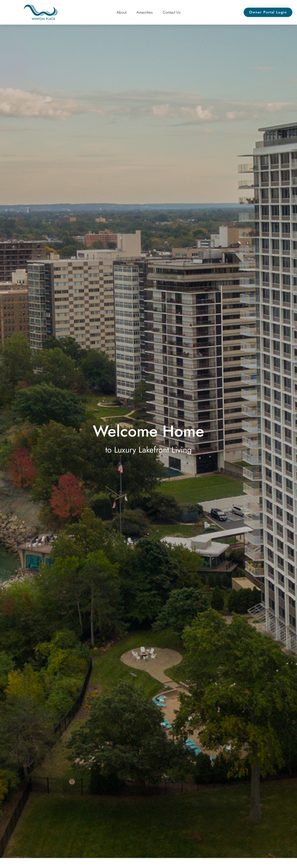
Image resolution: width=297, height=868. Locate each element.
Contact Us (172, 12)
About (121, 12)
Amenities (145, 12)
